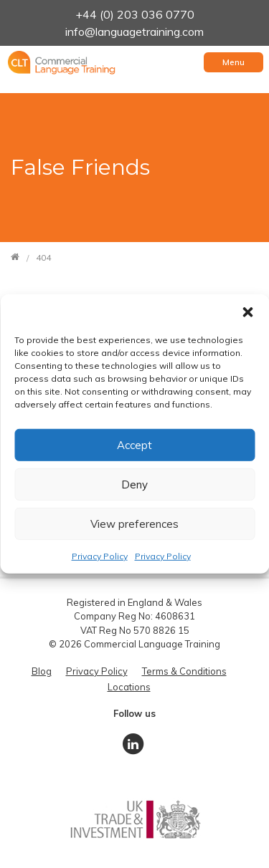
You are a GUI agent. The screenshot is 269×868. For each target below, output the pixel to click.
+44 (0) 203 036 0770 (135, 14)
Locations (129, 687)
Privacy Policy (100, 556)
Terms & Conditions (184, 671)
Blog (42, 671)
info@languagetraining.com (134, 32)
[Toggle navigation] (233, 62)
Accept (134, 444)
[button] (247, 312)
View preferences (134, 523)
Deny (134, 484)
